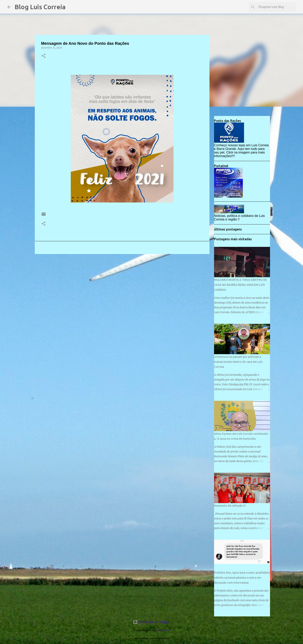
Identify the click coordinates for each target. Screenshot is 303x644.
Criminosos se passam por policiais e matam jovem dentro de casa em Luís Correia (238, 362)
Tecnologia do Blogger (152, 622)
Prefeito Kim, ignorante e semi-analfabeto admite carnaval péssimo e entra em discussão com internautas (242, 578)
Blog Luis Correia (40, 7)
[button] (44, 56)
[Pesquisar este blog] (275, 7)
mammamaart (162, 630)
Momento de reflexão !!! (230, 506)
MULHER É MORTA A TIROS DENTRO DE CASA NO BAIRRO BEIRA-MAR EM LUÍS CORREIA (240, 285)
